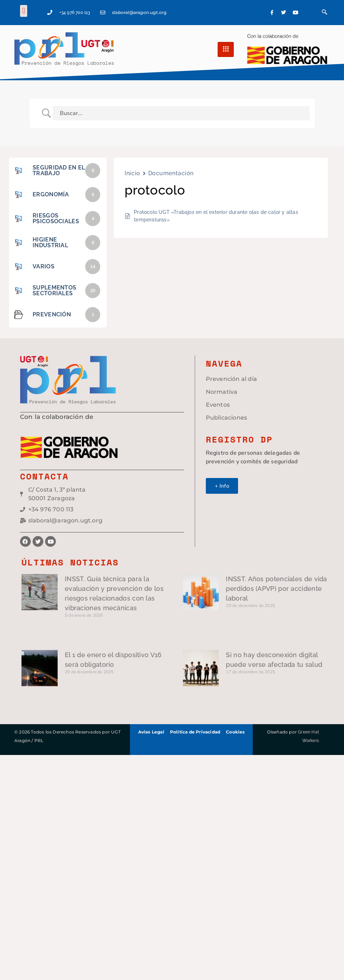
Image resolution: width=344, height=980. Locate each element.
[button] (23, 11)
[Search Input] (181, 113)
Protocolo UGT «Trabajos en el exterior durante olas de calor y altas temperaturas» (216, 216)
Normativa (222, 392)
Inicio (132, 173)
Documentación (171, 173)
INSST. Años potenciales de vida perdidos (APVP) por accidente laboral (276, 589)
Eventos (218, 405)
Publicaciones (227, 418)
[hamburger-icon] (226, 49)
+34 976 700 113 (75, 13)
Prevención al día (231, 379)
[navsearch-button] (325, 13)
